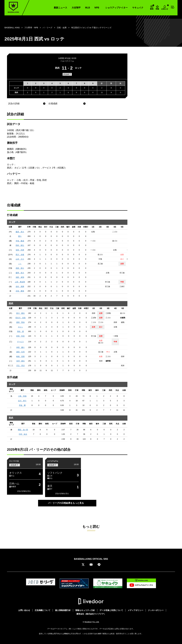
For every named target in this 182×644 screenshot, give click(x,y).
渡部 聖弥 (20, 322)
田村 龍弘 (20, 245)
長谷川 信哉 (20, 318)
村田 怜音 (20, 336)
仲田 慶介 (20, 347)
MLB (88, 8)
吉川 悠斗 (22, 401)
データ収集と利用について (111, 610)
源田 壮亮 (20, 352)
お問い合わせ (24, 610)
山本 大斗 (20, 259)
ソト (20, 264)
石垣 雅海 (20, 291)
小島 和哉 (22, 396)
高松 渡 (20, 331)
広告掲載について (43, 610)
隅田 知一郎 (23, 430)
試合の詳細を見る (24, 491)
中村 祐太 (23, 434)
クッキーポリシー (156, 610)
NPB (97, 8)
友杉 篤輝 (20, 287)
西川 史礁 (20, 255)
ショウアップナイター (116, 8)
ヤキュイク (138, 8)
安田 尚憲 (20, 250)
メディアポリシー (136, 610)
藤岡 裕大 (20, 273)
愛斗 (20, 236)
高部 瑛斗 (20, 268)
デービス (20, 342)
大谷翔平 (76, 8)
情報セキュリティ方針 (85, 610)
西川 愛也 (20, 313)
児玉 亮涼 (20, 366)
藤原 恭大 (20, 232)
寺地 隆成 (20, 241)
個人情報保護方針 (63, 610)
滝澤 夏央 (20, 361)
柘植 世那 (20, 357)
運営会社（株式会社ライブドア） (91, 614)
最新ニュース (60, 8)
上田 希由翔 (20, 282)
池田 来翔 (20, 277)
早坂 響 (22, 405)
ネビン (20, 327)
